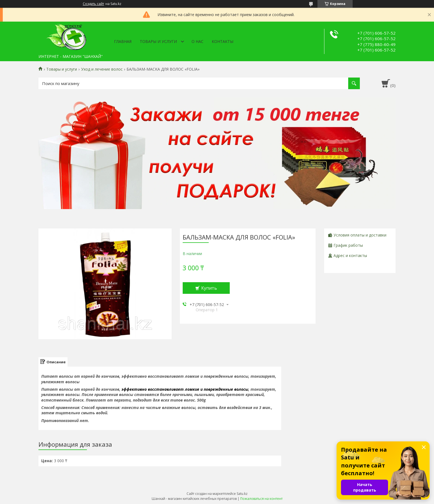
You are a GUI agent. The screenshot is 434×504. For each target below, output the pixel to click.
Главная (123, 41)
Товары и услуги (158, 41)
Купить (209, 288)
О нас (197, 41)
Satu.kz (242, 494)
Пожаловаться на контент (261, 499)
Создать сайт (93, 4)
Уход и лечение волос (102, 69)
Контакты (223, 41)
